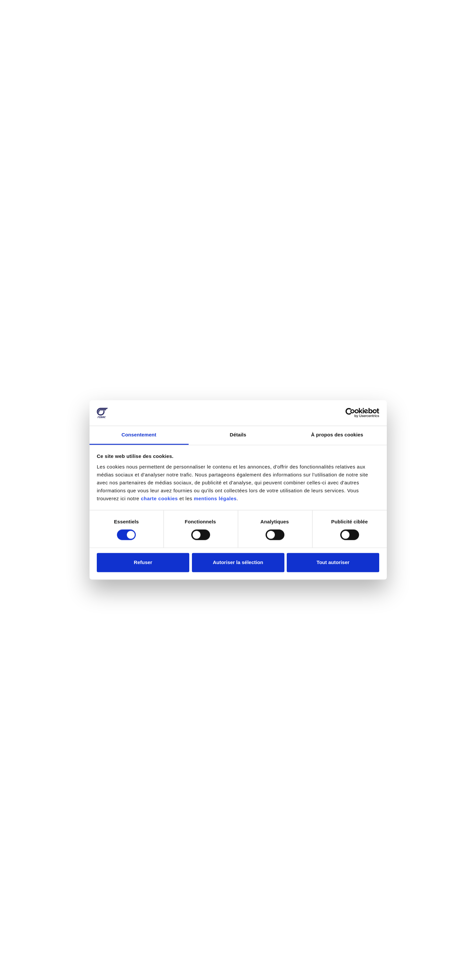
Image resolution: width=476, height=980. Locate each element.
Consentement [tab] (139, 435)
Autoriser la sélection (238, 562)
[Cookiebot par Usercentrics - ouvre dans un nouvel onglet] (350, 413)
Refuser (143, 562)
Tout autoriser (333, 562)
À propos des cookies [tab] (337, 435)
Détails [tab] (238, 435)
